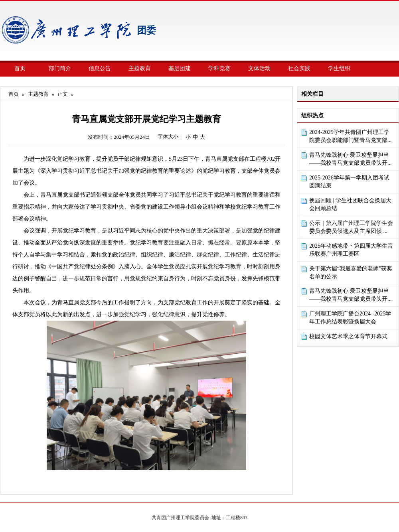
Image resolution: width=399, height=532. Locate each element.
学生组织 (339, 68)
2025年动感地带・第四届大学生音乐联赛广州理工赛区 (351, 250)
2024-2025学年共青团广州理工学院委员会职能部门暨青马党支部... (351, 136)
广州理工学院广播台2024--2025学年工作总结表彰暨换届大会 (350, 318)
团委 (146, 30)
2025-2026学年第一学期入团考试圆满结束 (349, 182)
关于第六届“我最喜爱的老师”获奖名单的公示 (351, 273)
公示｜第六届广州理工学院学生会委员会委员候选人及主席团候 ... (351, 227)
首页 (20, 68)
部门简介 (60, 68)
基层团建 (180, 68)
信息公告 (100, 68)
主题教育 (140, 68)
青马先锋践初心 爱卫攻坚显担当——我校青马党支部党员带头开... (351, 159)
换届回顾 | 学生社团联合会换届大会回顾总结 (350, 204)
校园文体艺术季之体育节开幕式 (348, 336)
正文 (63, 94)
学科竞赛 (219, 68)
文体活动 (259, 68)
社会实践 (299, 68)
